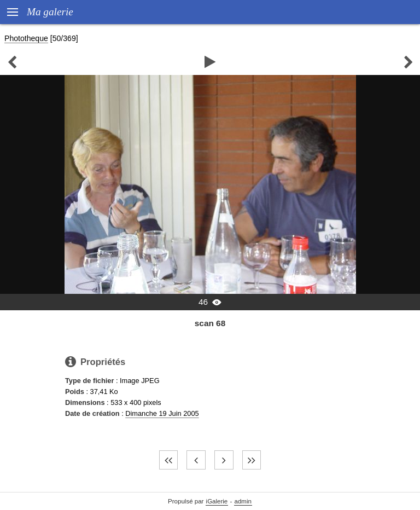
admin (243, 501)
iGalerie (217, 501)
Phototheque (26, 38)
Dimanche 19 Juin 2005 (162, 413)
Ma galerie (50, 12)
